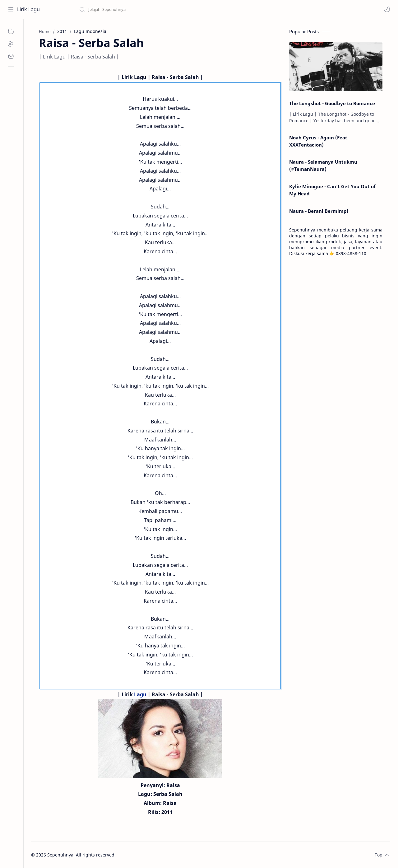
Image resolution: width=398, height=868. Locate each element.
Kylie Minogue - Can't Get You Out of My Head (332, 190)
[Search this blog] (129, 9)
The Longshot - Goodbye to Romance (332, 103)
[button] (387, 9)
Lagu (140, 694)
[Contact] (11, 56)
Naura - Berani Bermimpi (319, 211)
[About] (11, 44)
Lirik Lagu (28, 9)
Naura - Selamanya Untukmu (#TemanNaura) (323, 165)
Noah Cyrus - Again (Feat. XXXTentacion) (319, 141)
